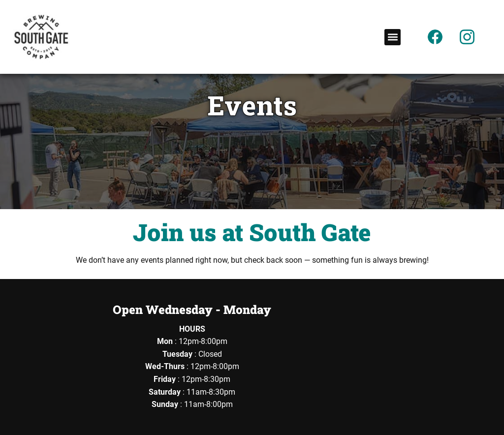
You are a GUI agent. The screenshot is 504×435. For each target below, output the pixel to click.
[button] (393, 37)
